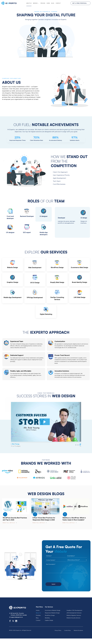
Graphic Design (49, 620)
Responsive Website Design (52, 613)
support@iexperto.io (17, 617)
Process (43, 3)
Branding (47, 618)
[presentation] (57, 578)
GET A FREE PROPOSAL (80, 3)
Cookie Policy (67, 630)
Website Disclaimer (78, 630)
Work (48, 3)
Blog (53, 3)
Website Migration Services (74, 615)
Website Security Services (73, 618)
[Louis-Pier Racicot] (46, 422)
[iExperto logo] (17, 608)
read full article (10, 523)
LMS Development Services (74, 613)
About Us (29, 3)
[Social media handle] (10, 621)
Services (35, 3)
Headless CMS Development (74, 610)
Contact (58, 3)
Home (38, 610)
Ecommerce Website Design (53, 610)
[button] (76, 445)
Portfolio (38, 615)
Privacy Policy (58, 630)
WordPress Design (50, 615)
